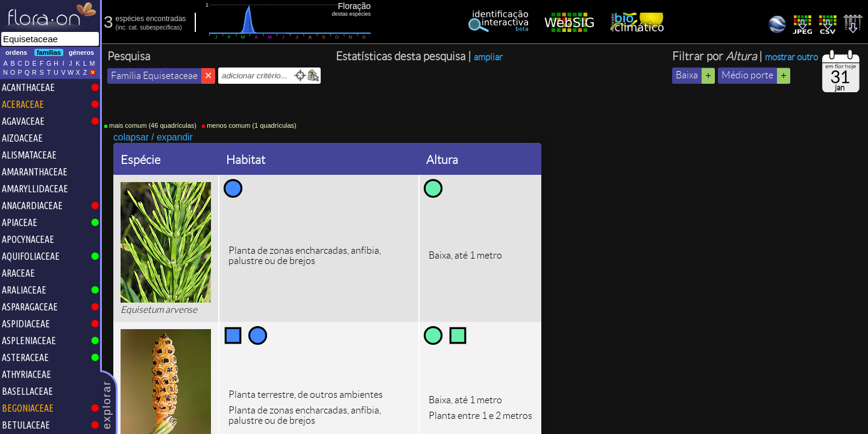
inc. (122, 27)
